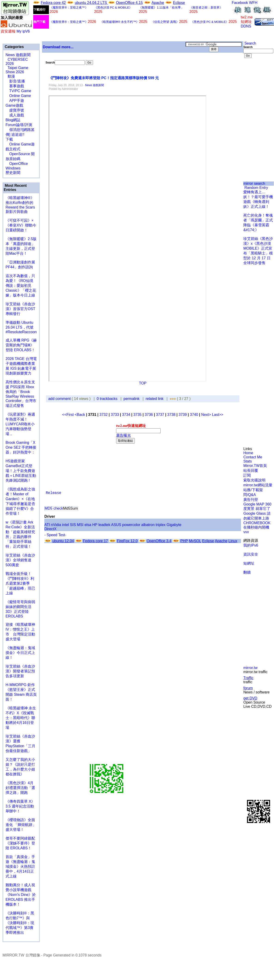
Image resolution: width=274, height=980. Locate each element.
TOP (143, 383)
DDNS (246, 26)
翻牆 (247, 572)
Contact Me (253, 457)
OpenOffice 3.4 (159, 541)
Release (53, 493)
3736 (149, 415)
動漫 (11, 76)
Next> (206, 415)
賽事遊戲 (15, 86)
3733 (115, 415)
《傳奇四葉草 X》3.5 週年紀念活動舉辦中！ (20, 806)
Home (248, 453)
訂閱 (247, 475)
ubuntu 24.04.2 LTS (91, 3)
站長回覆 (251, 470)
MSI (80, 525)
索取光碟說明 (254, 480)
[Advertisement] (258, 80)
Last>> (218, 415)
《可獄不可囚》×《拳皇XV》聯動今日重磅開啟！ (21, 225)
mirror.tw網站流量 (258, 485)
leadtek (104, 525)
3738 (172, 415)
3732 (104, 415)
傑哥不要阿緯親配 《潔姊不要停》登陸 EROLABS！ (20, 843)
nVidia (56, 525)
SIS (73, 525)
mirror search (254, 183)
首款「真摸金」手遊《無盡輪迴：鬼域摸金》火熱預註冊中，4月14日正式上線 (20, 867)
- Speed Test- (55, 535)
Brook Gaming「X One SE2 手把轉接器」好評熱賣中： (21, 447)
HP (95, 525)
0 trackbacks (107, 399)
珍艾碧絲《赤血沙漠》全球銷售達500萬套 (20, 560)
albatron (148, 525)
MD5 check (54, 508)
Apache (158, 3)
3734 (126, 415)
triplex (161, 525)
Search (250, 43)
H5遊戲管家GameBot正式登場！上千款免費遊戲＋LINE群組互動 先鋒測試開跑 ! (21, 471)
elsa (88, 525)
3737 (160, 415)
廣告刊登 (251, 500)
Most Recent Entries (15, 188)
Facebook (240, 3)
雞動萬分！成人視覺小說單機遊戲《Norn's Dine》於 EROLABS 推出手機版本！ (21, 895)
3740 (194, 415)
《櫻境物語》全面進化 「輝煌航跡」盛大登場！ (21, 825)
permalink (131, 399)
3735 (138, 415)
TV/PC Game (18, 91)
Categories (14, 47)
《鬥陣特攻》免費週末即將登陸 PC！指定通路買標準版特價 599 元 (104, 78)
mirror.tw (250, 668)
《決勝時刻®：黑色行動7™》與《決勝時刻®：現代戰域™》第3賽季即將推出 (20, 923)
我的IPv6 (251, 545)
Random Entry (256, 188)
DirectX (50, 529)
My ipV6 (23, 31)
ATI (47, 525)
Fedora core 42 (53, 3)
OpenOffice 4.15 (129, 3)
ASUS (116, 525)
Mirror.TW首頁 (255, 466)
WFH (253, 3)
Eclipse (179, 3)
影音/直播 (15, 81)
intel (65, 525)
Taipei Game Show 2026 (17, 70)
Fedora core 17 (95, 541)
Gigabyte (174, 525)
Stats (247, 461)
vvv (246, 532)
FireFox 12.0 (127, 541)
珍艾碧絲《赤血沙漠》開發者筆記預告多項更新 (20, 671)
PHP (184, 541)
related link (155, 399)
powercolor (131, 525)
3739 (183, 415)
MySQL (195, 541)
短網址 (249, 563)
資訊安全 (251, 554)
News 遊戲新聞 (18, 55)
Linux (233, 541)
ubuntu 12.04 (63, 541)
